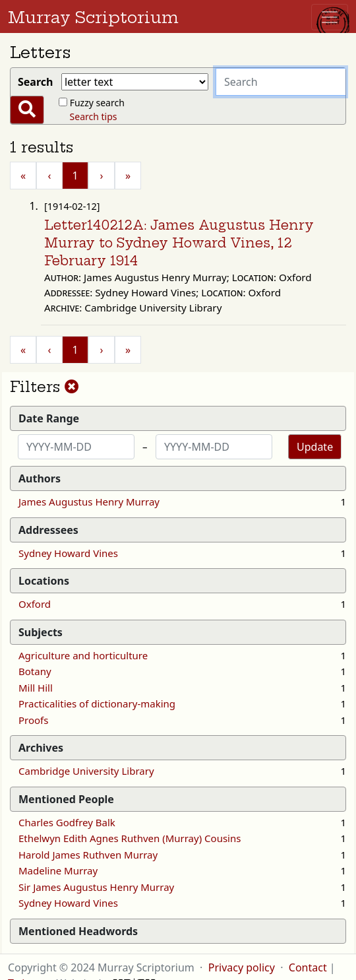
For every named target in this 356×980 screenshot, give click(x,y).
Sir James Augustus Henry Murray (96, 887)
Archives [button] (41, 748)
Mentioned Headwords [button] (78, 931)
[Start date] (76, 447)
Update (315, 447)
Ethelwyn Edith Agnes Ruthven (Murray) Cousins (130, 838)
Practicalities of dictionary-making (97, 703)
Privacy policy (242, 967)
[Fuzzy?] (63, 102)
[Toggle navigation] (330, 17)
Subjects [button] (41, 632)
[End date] (214, 447)
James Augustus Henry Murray (89, 502)
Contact (308, 967)
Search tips (94, 116)
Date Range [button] (49, 418)
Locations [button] (44, 581)
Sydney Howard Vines (68, 553)
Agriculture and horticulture (83, 655)
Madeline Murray (58, 870)
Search (38, 82)
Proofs (33, 720)
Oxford (35, 604)
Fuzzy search (97, 103)
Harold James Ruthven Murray (88, 855)
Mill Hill (36, 688)
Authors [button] (40, 478)
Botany (35, 671)
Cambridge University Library (86, 771)
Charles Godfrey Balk (67, 822)
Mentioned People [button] (66, 799)
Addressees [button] (48, 530)
